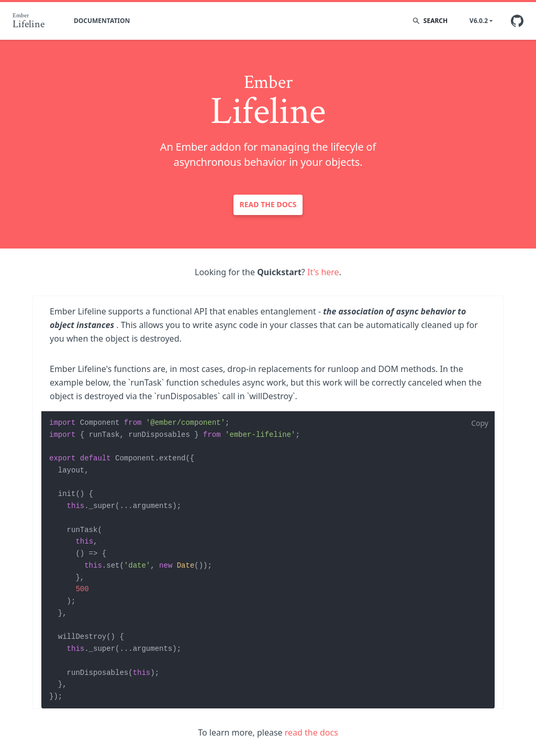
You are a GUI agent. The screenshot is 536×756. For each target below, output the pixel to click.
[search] (436, 21)
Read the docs (268, 204)
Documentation (102, 21)
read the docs (311, 732)
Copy (480, 423)
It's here (323, 272)
